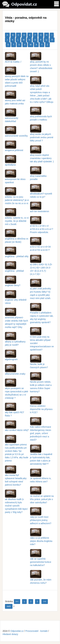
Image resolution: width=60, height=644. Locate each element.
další (9, 606)
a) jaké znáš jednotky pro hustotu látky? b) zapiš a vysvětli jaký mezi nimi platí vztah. (41, 290)
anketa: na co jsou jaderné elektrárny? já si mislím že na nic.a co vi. (17, 197)
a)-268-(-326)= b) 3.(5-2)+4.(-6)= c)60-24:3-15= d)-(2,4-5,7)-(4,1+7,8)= (41, 266)
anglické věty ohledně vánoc (16, 298)
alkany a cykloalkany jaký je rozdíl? (15, 340)
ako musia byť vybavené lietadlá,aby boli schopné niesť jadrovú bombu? (16, 477)
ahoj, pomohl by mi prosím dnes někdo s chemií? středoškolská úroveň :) (41, 64)
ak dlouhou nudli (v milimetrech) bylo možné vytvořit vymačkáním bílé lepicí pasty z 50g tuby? (16, 503)
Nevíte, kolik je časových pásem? (39, 363)
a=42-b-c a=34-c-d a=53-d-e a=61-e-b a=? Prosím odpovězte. (42, 226)
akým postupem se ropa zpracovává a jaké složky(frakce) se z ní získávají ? (17, 390)
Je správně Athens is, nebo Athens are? (41, 477)
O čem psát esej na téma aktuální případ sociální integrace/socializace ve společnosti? (42, 340)
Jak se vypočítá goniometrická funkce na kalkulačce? (41, 559)
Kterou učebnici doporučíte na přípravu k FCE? (41, 406)
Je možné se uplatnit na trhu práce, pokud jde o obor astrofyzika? (42, 496)
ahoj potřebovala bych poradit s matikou (41, 115)
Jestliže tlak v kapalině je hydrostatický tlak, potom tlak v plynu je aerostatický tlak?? (41, 456)
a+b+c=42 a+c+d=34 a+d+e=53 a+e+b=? (40, 245)
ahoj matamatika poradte (38, 175)
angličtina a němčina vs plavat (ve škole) (17, 237)
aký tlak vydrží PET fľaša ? (15, 411)
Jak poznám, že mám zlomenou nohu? (41, 578)
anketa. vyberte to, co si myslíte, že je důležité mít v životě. (17, 218)
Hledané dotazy (10, 634)
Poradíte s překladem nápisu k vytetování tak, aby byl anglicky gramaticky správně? (42, 314)
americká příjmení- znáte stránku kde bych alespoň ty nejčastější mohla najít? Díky (16, 319)
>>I (45, 602)
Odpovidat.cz (17, 631)
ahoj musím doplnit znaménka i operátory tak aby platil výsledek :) (42, 155)
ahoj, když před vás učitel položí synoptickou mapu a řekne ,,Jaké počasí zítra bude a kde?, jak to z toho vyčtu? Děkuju (42, 91)
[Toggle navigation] (56, 3)
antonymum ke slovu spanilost (15, 178)
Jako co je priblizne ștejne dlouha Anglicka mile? (41, 538)
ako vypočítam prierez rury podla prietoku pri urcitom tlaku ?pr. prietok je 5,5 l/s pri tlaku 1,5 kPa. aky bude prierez (17, 450)
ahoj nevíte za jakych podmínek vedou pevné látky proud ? (42, 134)
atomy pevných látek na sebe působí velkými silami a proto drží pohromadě (17, 78)
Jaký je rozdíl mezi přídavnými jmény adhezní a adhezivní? (41, 517)
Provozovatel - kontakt (37, 631)
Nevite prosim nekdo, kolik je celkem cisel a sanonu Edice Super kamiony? (41, 384)
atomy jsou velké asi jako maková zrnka (15, 99)
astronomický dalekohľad (12, 117)
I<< (17, 602)
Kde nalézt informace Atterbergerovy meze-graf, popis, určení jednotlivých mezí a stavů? (41, 430)
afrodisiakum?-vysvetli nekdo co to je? (41, 192)
